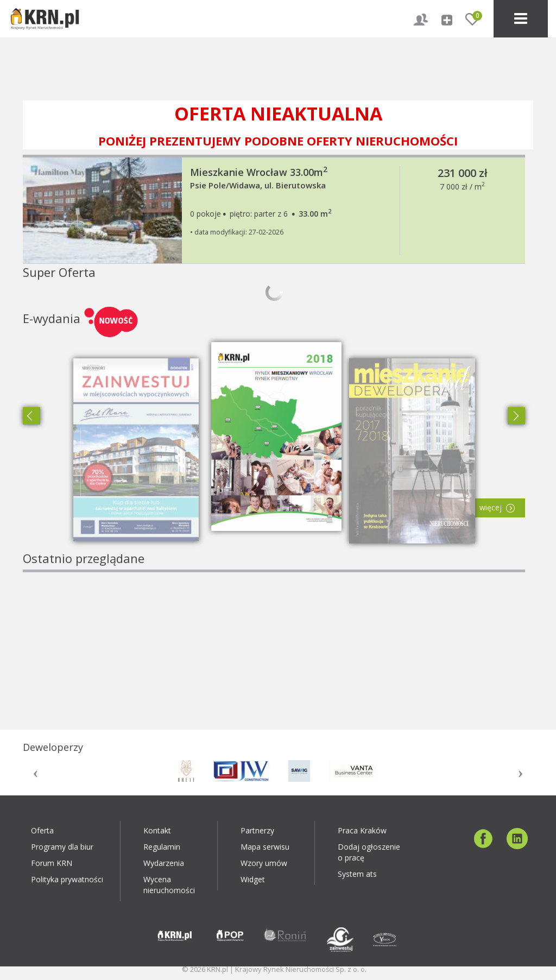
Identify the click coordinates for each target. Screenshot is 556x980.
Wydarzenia (164, 863)
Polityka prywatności (67, 879)
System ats (357, 874)
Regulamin (162, 847)
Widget (253, 879)
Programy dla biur (62, 847)
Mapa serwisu (265, 847)
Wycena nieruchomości (169, 885)
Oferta (42, 830)
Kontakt (157, 830)
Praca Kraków (362, 830)
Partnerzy (257, 830)
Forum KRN (52, 863)
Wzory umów (264, 863)
